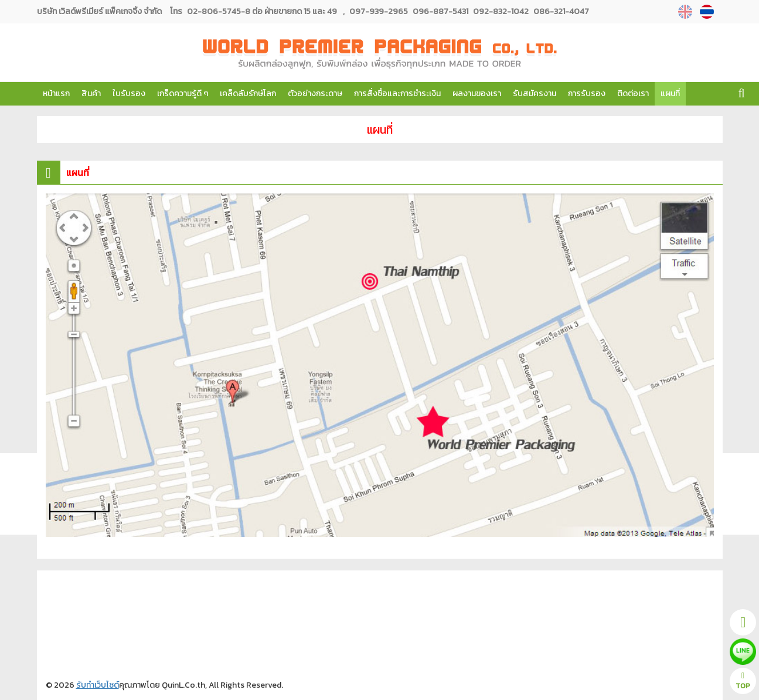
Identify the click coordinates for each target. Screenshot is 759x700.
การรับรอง (587, 94)
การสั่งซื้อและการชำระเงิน (397, 94)
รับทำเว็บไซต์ (98, 685)
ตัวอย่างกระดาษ (315, 94)
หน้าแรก (56, 94)
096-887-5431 (440, 11)
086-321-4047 (560, 11)
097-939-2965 (379, 11)
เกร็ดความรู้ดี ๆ (183, 94)
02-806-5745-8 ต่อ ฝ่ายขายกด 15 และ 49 (262, 11)
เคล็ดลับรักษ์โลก (248, 94)
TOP (743, 682)
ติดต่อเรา (633, 94)
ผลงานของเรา (477, 94)
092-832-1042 (500, 11)
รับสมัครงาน (535, 94)
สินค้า (91, 94)
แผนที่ (670, 94)
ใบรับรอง (129, 94)
